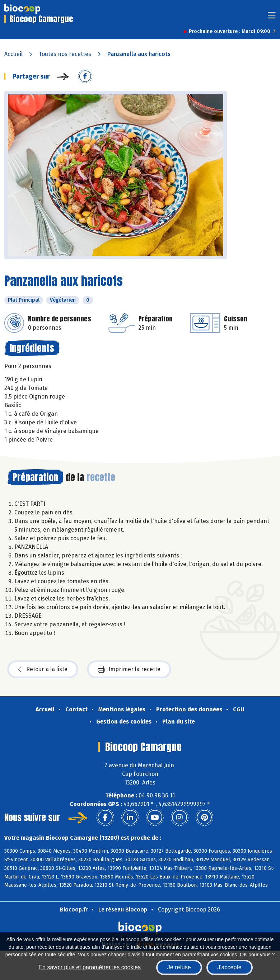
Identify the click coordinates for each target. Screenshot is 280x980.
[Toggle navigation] (272, 17)
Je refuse (179, 967)
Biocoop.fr (74, 910)
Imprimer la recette (129, 669)
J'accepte (230, 967)
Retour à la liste (43, 669)
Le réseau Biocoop (123, 910)
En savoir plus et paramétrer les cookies (90, 967)
